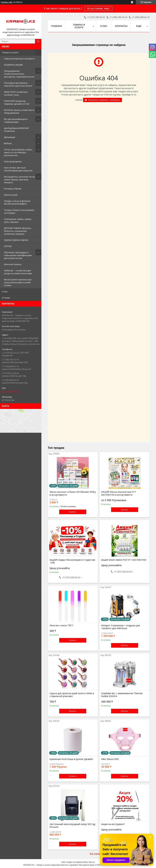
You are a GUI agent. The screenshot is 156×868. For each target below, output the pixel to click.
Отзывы (6, 298)
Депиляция (10, 137)
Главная (56, 26)
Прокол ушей (11, 195)
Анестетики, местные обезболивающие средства (18, 169)
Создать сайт (7, 2)
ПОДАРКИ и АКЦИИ (13, 65)
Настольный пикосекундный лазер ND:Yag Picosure (72, 826)
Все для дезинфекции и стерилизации (16, 120)
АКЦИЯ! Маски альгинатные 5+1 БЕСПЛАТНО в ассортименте (119, 493)
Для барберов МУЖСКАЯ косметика (16, 130)
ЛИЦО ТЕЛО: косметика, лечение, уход (16, 93)
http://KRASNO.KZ (10, 392)
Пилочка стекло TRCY (61, 625)
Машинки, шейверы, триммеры (104, 100)
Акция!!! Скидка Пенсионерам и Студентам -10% (72, 561)
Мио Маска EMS (110, 759)
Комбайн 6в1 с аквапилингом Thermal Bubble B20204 (122, 695)
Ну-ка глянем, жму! (98, 8)
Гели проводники (13, 161)
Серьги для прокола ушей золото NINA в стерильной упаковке (72, 695)
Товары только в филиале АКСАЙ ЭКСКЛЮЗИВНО (17, 202)
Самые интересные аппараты (19, 59)
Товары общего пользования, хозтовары (19, 211)
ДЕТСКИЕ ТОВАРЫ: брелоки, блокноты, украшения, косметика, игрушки (18, 231)
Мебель (8, 143)
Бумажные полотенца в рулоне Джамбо (71, 759)
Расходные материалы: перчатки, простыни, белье (18, 84)
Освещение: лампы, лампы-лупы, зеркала (18, 220)
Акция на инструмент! (113, 824)
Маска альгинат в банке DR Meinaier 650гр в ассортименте (73, 493)
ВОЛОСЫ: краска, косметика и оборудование (19, 111)
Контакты (121, 26)
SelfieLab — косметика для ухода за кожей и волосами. (18, 272)
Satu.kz (92, 862)
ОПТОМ (8, 246)
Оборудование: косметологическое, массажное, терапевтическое (19, 74)
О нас (5, 291)
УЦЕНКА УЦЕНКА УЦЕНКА (16, 240)
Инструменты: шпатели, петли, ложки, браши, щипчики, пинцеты (20, 180)
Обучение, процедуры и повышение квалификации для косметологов (18, 255)
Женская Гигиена (13, 264)
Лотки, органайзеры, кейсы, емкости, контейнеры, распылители (18, 152)
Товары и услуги (10, 52)
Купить (73, 512)
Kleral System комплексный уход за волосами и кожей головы (18, 282)
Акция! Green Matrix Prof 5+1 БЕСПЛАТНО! (124, 560)
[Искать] (38, 41)
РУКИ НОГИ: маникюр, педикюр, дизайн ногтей (17, 102)
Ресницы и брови (13, 189)
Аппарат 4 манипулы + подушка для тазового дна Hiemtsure (121, 627)
